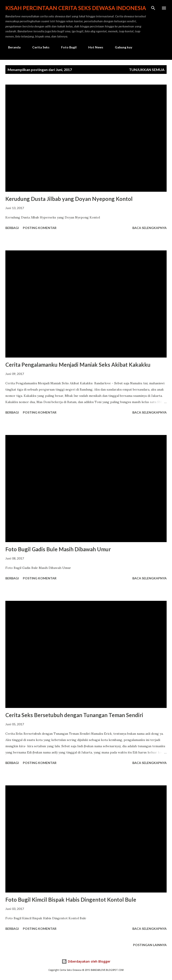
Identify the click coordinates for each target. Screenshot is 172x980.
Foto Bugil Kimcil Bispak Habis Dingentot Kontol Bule (71, 900)
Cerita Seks (38, 47)
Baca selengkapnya (149, 228)
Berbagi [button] (12, 228)
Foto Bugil (66, 47)
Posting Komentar (40, 228)
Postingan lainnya (150, 945)
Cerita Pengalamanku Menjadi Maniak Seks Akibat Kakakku (78, 365)
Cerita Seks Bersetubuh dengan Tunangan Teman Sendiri (74, 715)
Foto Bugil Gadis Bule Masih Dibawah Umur (58, 549)
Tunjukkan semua (147, 70)
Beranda (12, 47)
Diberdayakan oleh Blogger (86, 961)
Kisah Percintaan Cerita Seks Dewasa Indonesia (76, 8)
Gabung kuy (121, 47)
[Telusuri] (153, 8)
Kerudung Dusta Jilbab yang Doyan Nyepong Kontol (69, 199)
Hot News (93, 47)
